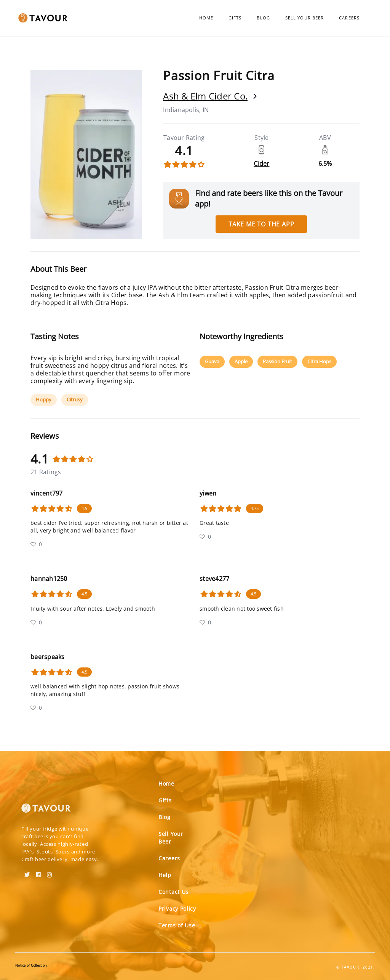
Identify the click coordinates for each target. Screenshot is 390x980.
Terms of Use (177, 925)
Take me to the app (261, 224)
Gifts (235, 18)
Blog (263, 18)
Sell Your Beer (304, 18)
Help (165, 875)
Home (206, 18)
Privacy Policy (177, 909)
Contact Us (173, 892)
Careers (349, 18)
